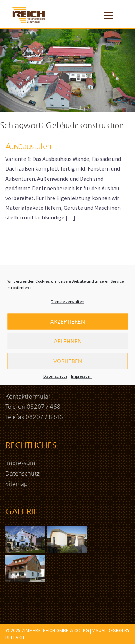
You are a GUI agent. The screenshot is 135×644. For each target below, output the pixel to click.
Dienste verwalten (67, 308)
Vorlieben (68, 367)
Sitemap (17, 484)
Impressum (81, 382)
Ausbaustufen (28, 146)
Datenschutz (55, 382)
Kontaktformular (28, 396)
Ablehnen (68, 347)
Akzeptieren (67, 327)
